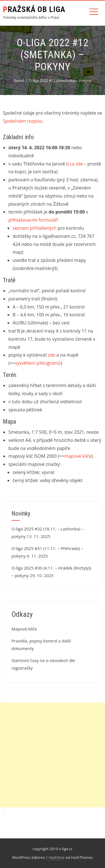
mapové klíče (78, 456)
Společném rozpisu (23, 121)
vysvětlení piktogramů (38, 363)
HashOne (57, 857)
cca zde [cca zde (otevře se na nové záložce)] (75, 164)
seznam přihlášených (35, 228)
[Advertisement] (53, 755)
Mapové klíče (24, 629)
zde (52, 355)
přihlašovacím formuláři (33, 220)
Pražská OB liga (34, 9)
